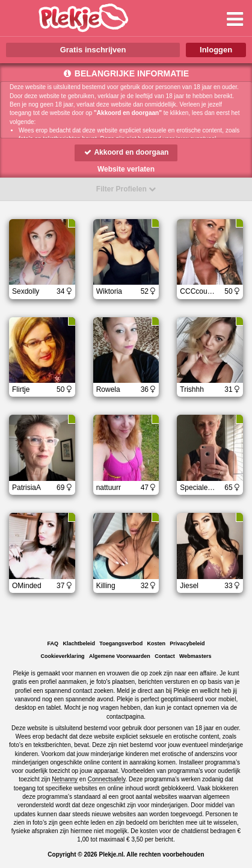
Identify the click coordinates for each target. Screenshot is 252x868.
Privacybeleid (187, 643)
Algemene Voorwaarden (120, 656)
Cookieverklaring (63, 656)
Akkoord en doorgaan (126, 152)
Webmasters (195, 656)
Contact (165, 656)
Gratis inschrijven (93, 50)
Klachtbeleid (79, 643)
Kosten (157, 643)
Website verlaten (126, 169)
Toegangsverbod (121, 643)
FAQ (53, 643)
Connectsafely (107, 779)
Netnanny (65, 779)
